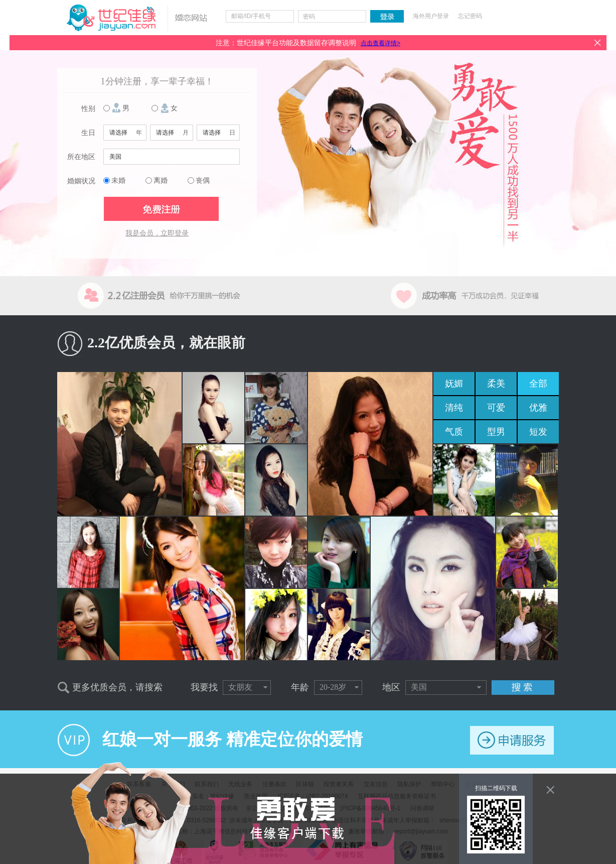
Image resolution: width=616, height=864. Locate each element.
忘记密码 (470, 16)
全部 (538, 384)
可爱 (496, 408)
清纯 (454, 408)
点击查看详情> (380, 43)
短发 (538, 432)
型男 (496, 432)
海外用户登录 (431, 16)
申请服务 (512, 740)
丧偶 (203, 180)
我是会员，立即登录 (157, 233)
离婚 (161, 180)
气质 (454, 432)
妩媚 (454, 384)
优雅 (538, 408)
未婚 (118, 180)
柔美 (496, 384)
